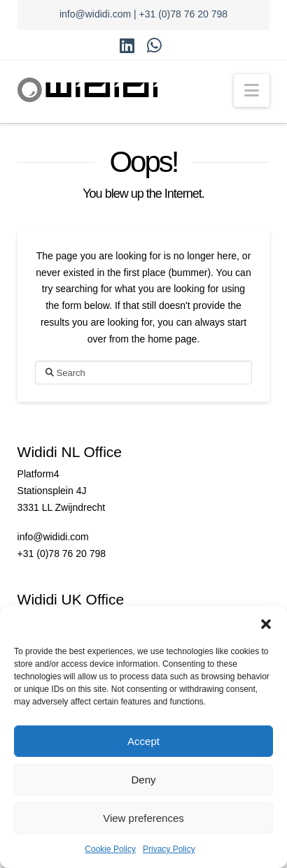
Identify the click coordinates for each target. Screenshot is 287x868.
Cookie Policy (110, 849)
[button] (266, 624)
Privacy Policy (169, 849)
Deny (143, 780)
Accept (143, 741)
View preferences (143, 818)
